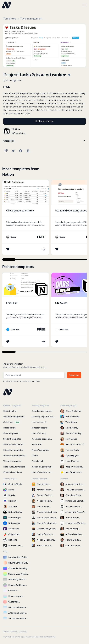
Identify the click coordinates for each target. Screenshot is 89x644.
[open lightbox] (45, 46)
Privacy (14, 632)
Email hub (12, 303)
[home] (7, 5)
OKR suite (61, 303)
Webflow (51, 637)
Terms (6, 632)
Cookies (23, 632)
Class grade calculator (20, 211)
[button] (84, 5)
